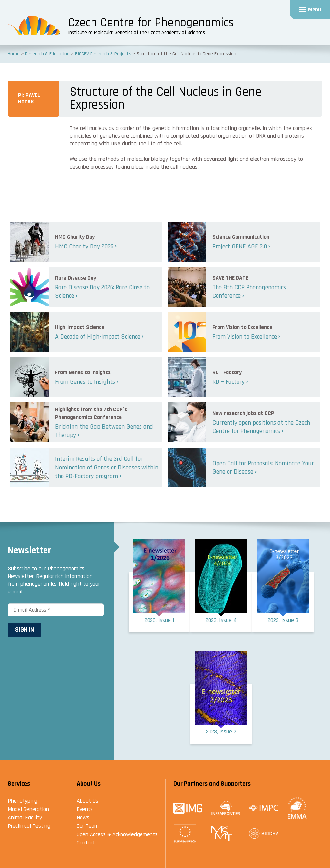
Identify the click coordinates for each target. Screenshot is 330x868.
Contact (86, 843)
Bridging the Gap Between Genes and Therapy (104, 431)
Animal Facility (25, 818)
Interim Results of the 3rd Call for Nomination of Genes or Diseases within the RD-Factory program (107, 467)
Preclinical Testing (29, 826)
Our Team (88, 826)
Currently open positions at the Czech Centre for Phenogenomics (261, 427)
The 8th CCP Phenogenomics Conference (249, 292)
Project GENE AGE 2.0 (240, 246)
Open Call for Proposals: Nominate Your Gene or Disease (263, 468)
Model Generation (28, 809)
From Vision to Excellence (245, 337)
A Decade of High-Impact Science (98, 337)
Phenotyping (23, 801)
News (83, 818)
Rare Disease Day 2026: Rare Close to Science (102, 292)
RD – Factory (228, 382)
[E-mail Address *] (56, 610)
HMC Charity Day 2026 (84, 246)
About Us (87, 801)
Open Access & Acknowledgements (117, 834)
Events (85, 809)
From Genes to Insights (85, 382)
